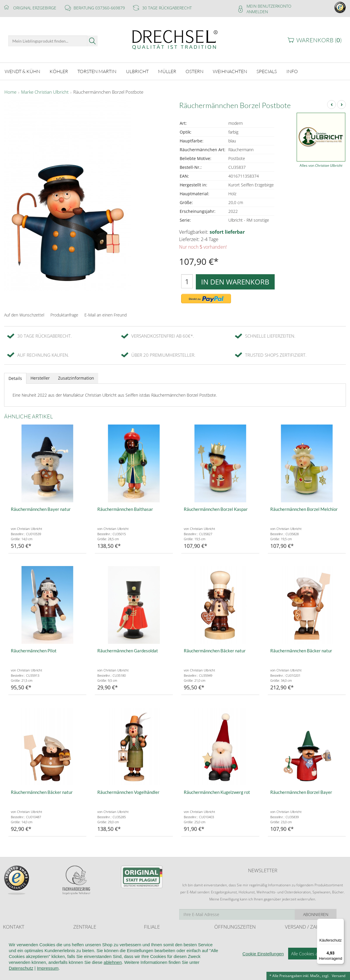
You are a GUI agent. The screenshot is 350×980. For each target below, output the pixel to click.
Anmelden (257, 12)
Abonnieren (325, 914)
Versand (339, 976)
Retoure (291, 943)
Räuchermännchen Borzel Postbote (108, 92)
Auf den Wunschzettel (24, 315)
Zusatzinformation (76, 378)
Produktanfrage (64, 315)
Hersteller (40, 378)
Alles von (321, 165)
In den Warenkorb (235, 282)
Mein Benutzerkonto (269, 6)
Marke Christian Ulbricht (45, 92)
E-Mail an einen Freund (106, 315)
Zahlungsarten (296, 949)
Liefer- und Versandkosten (306, 938)
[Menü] (341, 922)
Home (10, 92)
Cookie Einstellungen (263, 970)
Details (15, 378)
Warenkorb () (319, 40)
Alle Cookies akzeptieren (315, 970)
